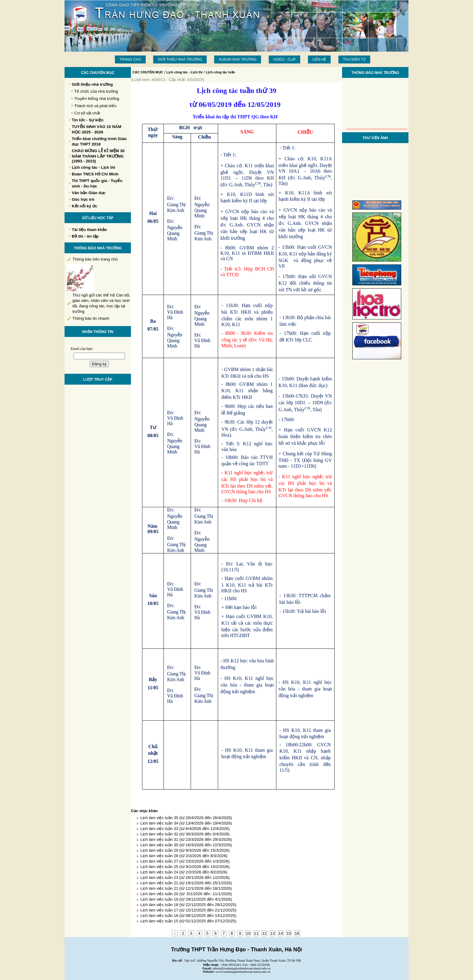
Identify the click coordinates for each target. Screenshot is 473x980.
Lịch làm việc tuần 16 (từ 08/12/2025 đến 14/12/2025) (188, 916)
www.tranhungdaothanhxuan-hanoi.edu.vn (243, 972)
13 (273, 933)
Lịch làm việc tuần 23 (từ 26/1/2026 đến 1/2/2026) (185, 878)
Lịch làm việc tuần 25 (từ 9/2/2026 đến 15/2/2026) (185, 867)
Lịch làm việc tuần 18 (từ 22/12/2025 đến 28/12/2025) (188, 905)
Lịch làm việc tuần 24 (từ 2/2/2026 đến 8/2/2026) (184, 872)
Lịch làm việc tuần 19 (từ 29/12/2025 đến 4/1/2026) (186, 899)
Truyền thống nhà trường (97, 99)
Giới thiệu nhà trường (180, 59)
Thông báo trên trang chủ (95, 259)
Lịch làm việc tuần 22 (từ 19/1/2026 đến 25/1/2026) (186, 883)
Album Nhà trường (238, 59)
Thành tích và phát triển (95, 106)
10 (248, 933)
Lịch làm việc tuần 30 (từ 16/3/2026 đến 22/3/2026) (186, 845)
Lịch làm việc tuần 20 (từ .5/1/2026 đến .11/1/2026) (186, 894)
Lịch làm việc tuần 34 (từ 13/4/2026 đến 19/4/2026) (186, 823)
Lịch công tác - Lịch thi (185, 72)
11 (256, 933)
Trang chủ (130, 59)
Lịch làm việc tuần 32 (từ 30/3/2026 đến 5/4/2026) (185, 834)
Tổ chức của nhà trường (96, 91)
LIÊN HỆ (319, 59)
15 (289, 933)
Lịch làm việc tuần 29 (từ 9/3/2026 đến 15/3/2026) (185, 850)
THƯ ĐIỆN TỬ (354, 59)
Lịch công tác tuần (220, 72)
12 (264, 933)
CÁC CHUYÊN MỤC (148, 72)
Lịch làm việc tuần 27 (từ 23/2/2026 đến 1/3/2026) (185, 861)
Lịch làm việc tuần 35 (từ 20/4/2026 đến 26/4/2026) (186, 818)
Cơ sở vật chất (87, 113)
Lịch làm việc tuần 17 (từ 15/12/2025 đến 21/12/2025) (188, 910)
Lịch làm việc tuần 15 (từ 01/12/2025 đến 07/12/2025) (188, 921)
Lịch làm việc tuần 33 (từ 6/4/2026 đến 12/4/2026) (185, 829)
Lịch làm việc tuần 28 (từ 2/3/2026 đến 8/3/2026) (184, 856)
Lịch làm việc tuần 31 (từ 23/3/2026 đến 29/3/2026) (186, 839)
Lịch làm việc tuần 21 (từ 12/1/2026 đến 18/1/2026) (186, 888)
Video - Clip (285, 59)
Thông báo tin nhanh (91, 318)
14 (281, 933)
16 (297, 933)
